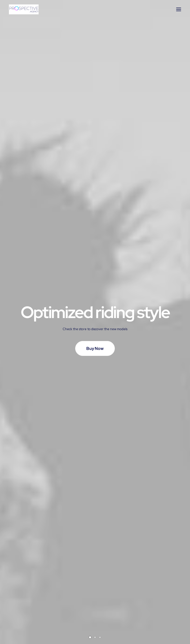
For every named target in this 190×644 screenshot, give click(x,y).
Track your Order (114, 612)
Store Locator (111, 619)
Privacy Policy (66, 600)
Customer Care (67, 586)
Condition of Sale (69, 612)
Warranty (61, 619)
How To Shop (111, 600)
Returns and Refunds (71, 593)
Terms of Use (65, 606)
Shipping (107, 606)
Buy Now (95, 115)
